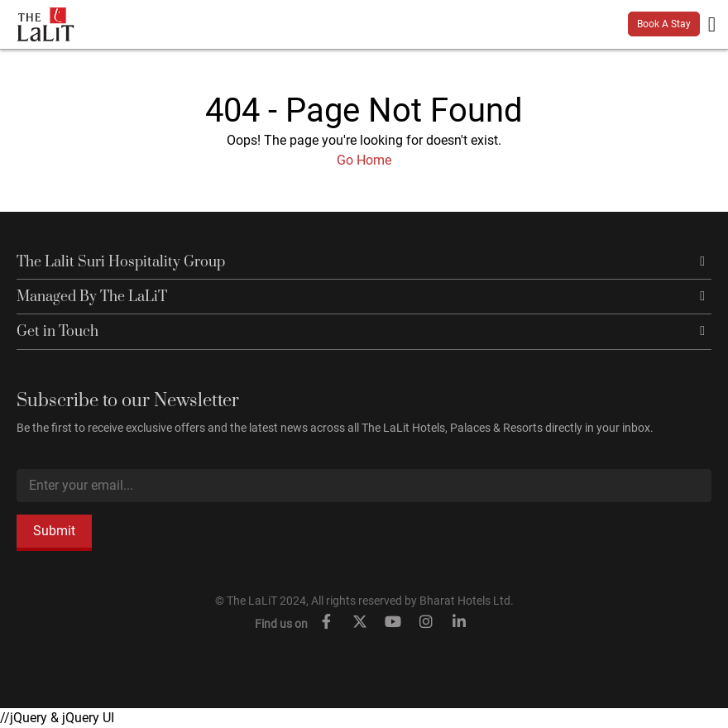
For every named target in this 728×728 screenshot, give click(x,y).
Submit (54, 531)
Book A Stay (664, 24)
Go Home (364, 160)
